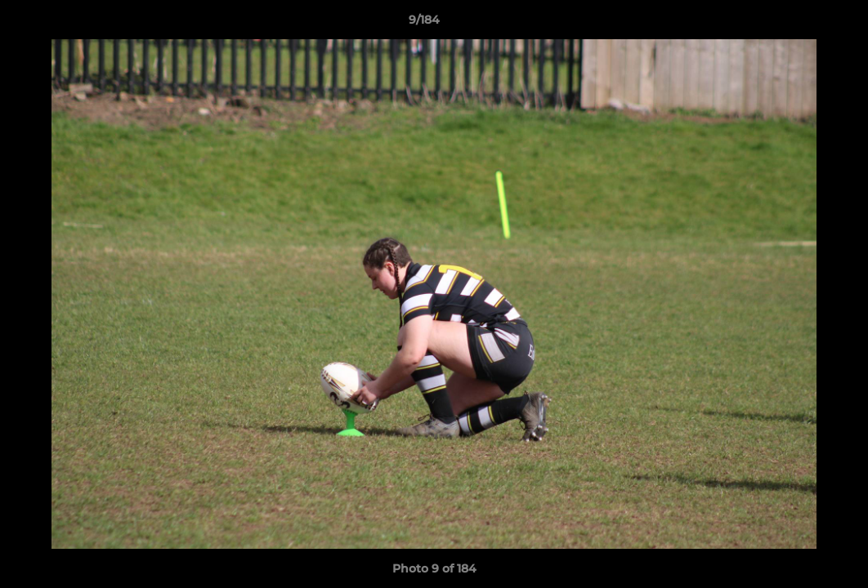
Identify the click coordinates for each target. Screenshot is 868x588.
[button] (799, 24)
